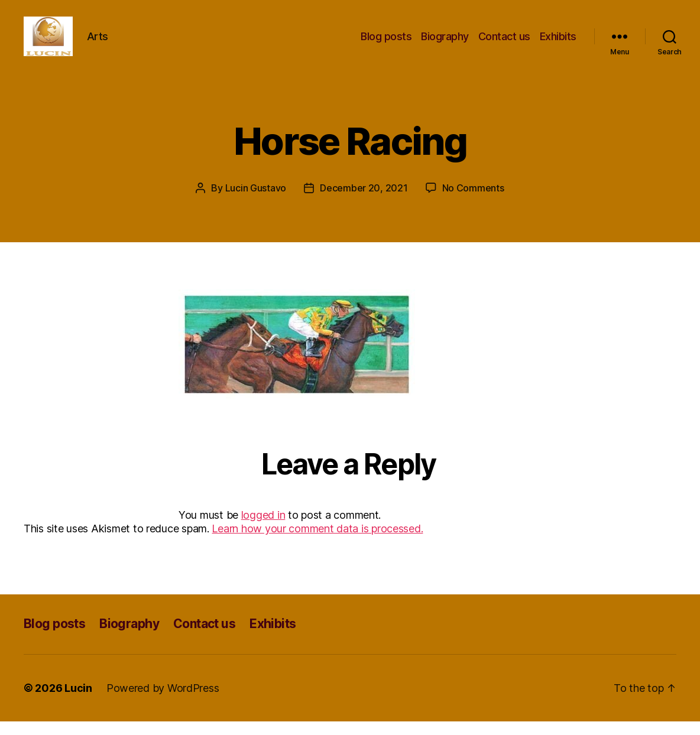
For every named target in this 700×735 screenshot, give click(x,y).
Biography (445, 43)
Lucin (78, 702)
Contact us (504, 43)
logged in (263, 529)
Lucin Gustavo (256, 201)
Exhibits (558, 43)
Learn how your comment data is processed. (317, 543)
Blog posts (386, 43)
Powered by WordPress (163, 702)
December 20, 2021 (364, 201)
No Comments (473, 201)
